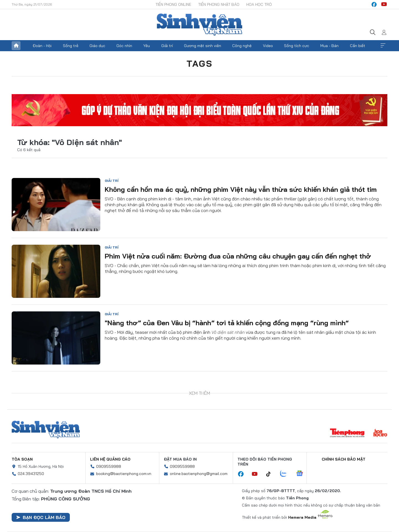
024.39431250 (31, 474)
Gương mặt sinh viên (203, 46)
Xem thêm (383, 46)
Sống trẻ (71, 46)
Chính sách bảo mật (344, 459)
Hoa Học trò (259, 4)
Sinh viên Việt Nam (46, 430)
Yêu (147, 46)
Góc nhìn (124, 46)
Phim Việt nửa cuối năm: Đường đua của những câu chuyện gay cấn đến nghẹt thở (238, 256)
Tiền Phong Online (173, 4)
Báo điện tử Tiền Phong (199, 25)
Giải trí (167, 46)
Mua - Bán (329, 46)
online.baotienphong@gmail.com (199, 474)
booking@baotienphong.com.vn (124, 474)
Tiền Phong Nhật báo (219, 4)
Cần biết (358, 46)
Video (268, 46)
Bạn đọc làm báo (41, 517)
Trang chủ (16, 46)
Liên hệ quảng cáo (110, 459)
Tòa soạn (22, 459)
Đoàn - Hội (42, 46)
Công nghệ (242, 46)
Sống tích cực (297, 46)
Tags (199, 63)
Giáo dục (97, 46)
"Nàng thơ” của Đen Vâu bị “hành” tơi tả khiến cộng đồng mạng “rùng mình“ (227, 323)
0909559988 (109, 466)
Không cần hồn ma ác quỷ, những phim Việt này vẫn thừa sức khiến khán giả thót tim (241, 189)
